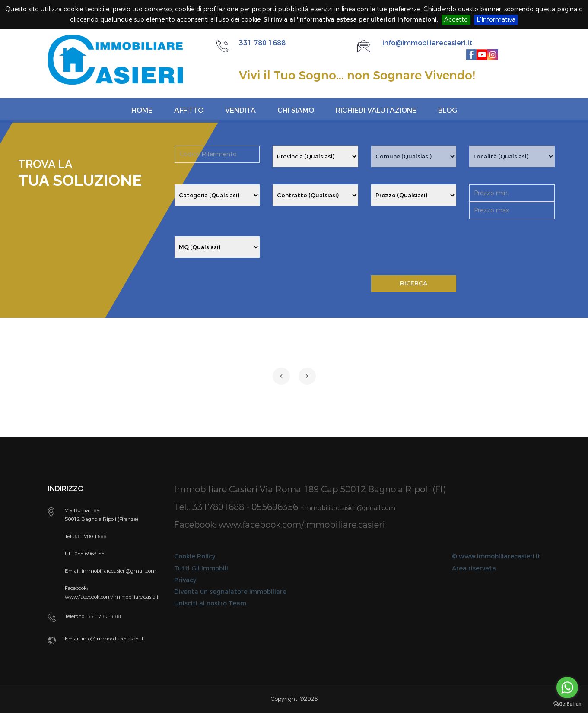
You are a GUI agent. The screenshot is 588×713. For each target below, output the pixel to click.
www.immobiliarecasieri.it (500, 556)
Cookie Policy (195, 556)
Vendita (240, 110)
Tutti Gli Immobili (201, 569)
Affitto (189, 110)
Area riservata (474, 569)
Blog (448, 110)
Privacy (185, 580)
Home (142, 110)
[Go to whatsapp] (567, 688)
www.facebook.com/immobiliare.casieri (302, 525)
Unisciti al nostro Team (210, 604)
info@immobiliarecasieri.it (427, 43)
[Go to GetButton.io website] (567, 704)
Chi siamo (296, 110)
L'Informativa (496, 20)
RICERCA (414, 284)
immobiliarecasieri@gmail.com (349, 508)
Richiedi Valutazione (376, 110)
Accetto (456, 20)
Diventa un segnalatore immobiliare (230, 592)
